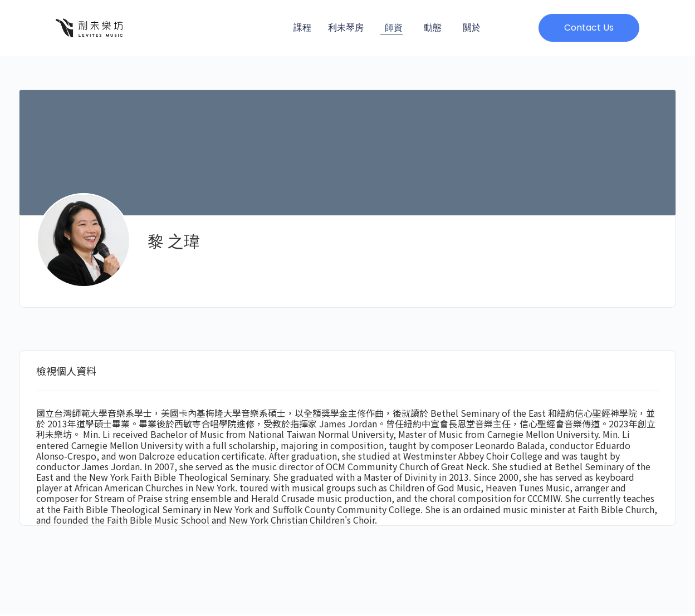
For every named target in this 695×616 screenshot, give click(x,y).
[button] (589, 28)
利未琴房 (346, 28)
